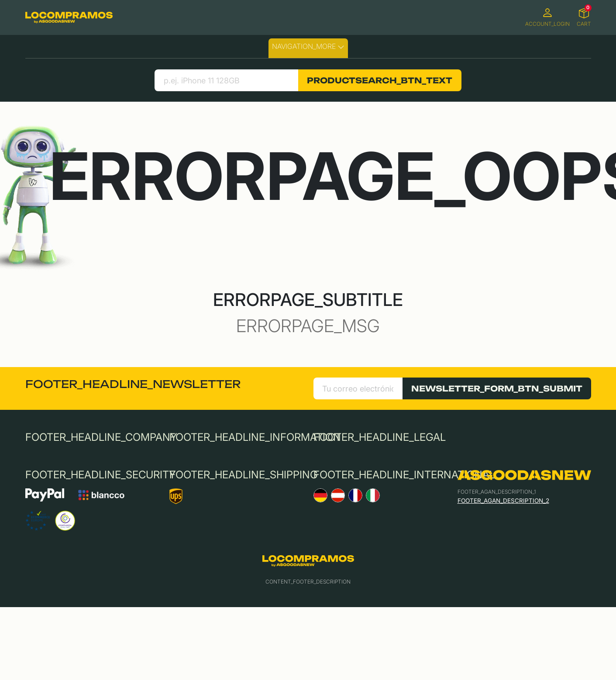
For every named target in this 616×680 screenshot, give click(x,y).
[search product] (226, 80)
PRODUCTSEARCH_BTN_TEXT (380, 80)
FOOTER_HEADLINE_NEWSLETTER (133, 384)
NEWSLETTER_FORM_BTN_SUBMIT (497, 388)
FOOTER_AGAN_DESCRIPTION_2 (503, 501)
